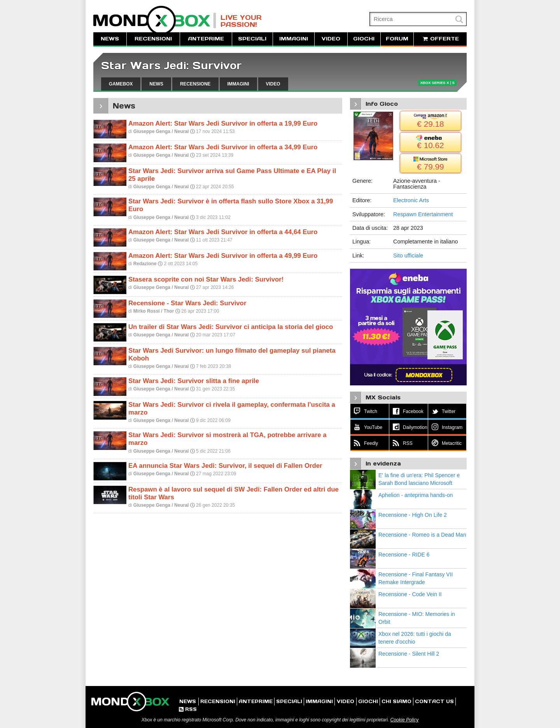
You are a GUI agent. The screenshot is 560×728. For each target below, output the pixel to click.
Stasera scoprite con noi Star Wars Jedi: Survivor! (206, 279)
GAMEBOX (121, 84)
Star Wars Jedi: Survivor (171, 66)
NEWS (110, 39)
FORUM (397, 39)
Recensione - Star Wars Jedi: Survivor (187, 303)
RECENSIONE (195, 84)
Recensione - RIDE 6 (404, 555)
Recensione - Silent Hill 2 (409, 654)
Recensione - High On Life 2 (413, 515)
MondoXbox (155, 20)
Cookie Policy (404, 720)
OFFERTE (440, 39)
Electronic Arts (411, 200)
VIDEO (331, 39)
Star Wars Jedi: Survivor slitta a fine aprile (194, 381)
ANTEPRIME (206, 39)
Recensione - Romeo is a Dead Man (422, 535)
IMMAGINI (294, 39)
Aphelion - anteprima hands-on (416, 495)
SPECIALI (252, 39)
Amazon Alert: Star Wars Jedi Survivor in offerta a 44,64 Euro (223, 232)
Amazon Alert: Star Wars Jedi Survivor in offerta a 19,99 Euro (223, 123)
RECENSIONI (153, 39)
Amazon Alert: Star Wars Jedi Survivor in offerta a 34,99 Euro (223, 147)
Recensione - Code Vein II (410, 594)
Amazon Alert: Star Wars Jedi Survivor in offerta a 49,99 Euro (223, 256)
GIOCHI (364, 39)
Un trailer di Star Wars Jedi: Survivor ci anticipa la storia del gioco (231, 327)
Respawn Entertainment (423, 214)
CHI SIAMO (396, 701)
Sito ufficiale (408, 255)
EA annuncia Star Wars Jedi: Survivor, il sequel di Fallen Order (225, 466)
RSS (188, 709)
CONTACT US (434, 701)
